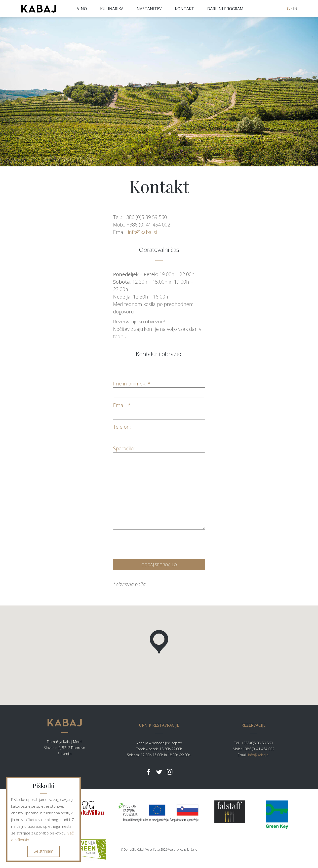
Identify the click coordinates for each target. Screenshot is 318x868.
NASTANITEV (149, 9)
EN (295, 9)
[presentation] (151, 543)
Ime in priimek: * (159, 388)
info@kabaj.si (142, 232)
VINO (82, 9)
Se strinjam (43, 851)
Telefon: (159, 431)
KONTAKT (184, 9)
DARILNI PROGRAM (225, 9)
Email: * (159, 410)
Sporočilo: (159, 452)
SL (289, 9)
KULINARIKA (112, 9)
